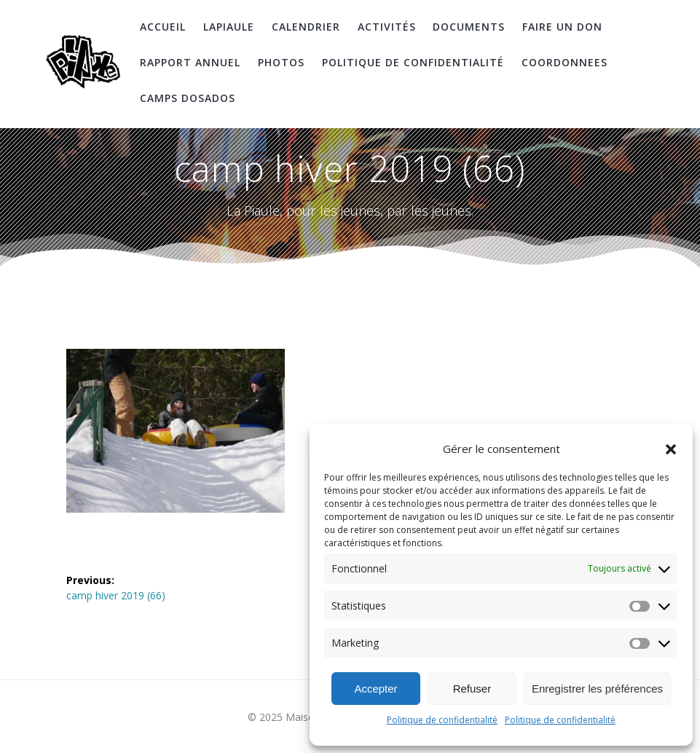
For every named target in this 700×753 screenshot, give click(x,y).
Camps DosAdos (188, 98)
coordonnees (565, 62)
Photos (281, 62)
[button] (671, 449)
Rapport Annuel (190, 62)
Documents (469, 27)
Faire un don (562, 27)
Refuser (472, 689)
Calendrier (306, 27)
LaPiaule (229, 27)
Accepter (375, 689)
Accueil (163, 27)
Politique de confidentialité (442, 720)
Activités (387, 27)
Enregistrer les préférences (597, 689)
